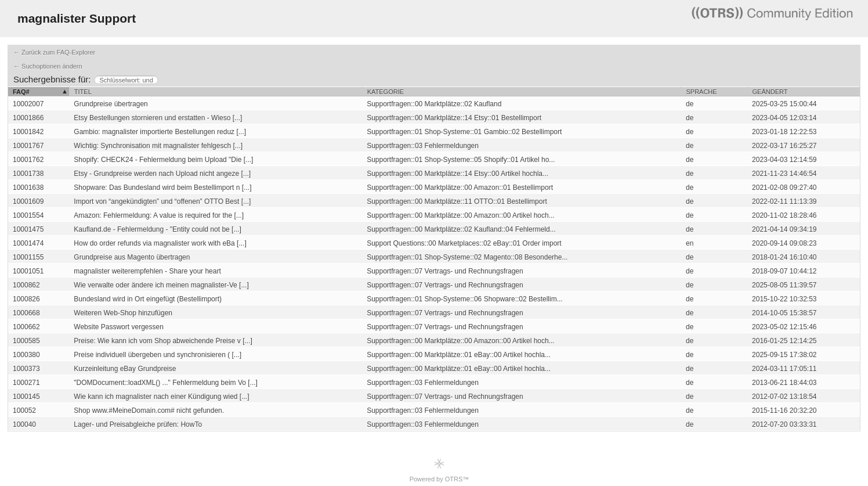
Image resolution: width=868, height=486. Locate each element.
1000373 (26, 369)
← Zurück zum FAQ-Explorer (54, 52)
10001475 (28, 229)
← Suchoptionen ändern (48, 66)
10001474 (28, 243)
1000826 (26, 299)
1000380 (26, 355)
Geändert (770, 92)
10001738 (28, 174)
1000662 (26, 327)
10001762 (28, 160)
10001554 (28, 215)
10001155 (28, 257)
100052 (24, 411)
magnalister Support (77, 18)
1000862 (26, 285)
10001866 (28, 118)
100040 (24, 424)
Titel (83, 92)
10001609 (28, 201)
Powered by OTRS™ (440, 470)
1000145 (26, 397)
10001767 (28, 146)
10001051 (28, 271)
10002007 (28, 104)
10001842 (28, 132)
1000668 (26, 313)
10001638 (28, 188)
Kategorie (386, 92)
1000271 (26, 383)
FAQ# (21, 92)
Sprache (701, 92)
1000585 (26, 341)
